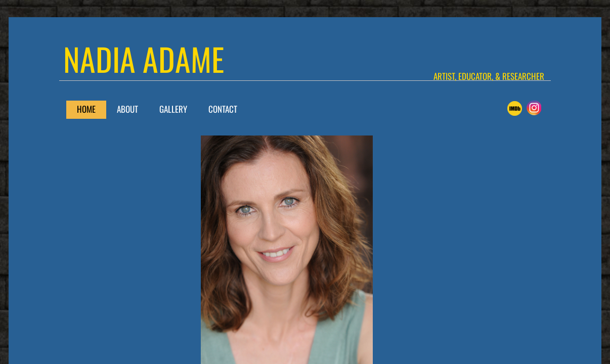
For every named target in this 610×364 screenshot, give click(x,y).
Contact (223, 109)
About (127, 109)
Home (86, 109)
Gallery (173, 109)
